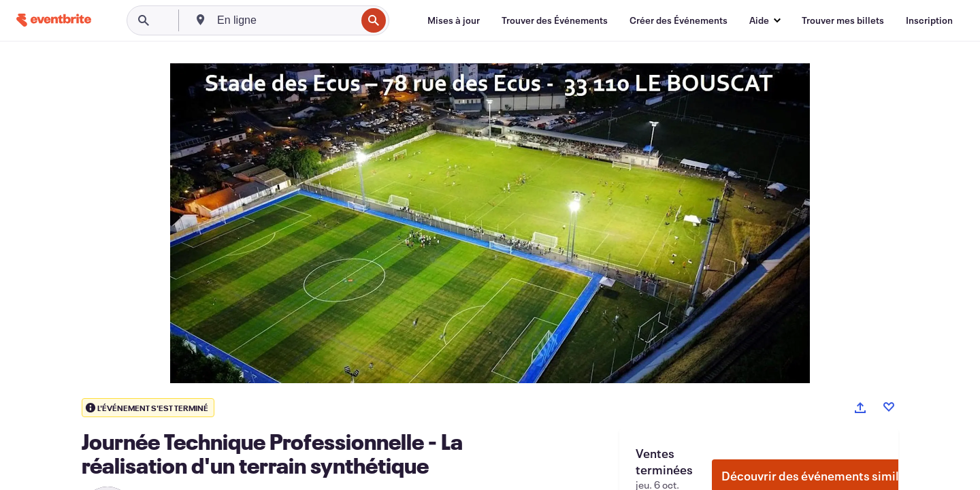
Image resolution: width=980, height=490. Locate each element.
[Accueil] (54, 20)
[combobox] (285, 20)
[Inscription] (929, 20)
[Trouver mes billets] (843, 20)
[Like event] (889, 407)
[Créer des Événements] (679, 20)
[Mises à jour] (454, 20)
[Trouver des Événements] (555, 20)
